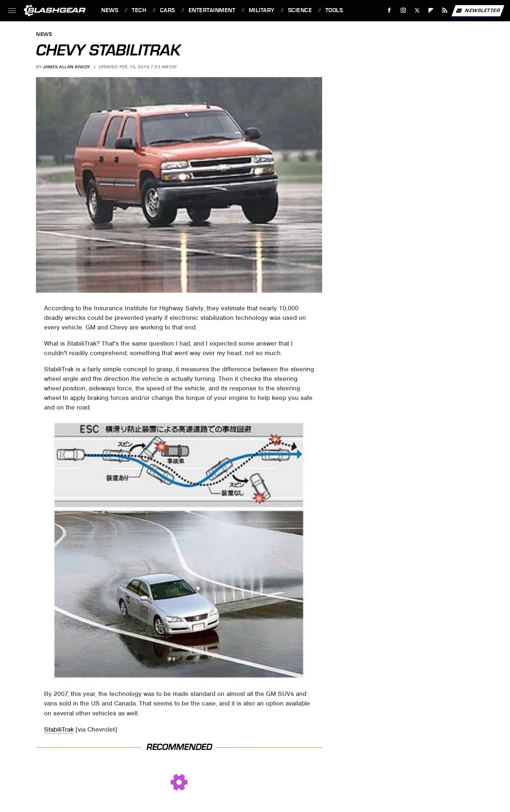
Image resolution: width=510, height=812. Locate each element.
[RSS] (445, 10)
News (110, 10)
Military (262, 10)
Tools (334, 10)
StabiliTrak (59, 729)
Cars (167, 10)
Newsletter (478, 11)
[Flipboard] (431, 10)
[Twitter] (417, 10)
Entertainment (212, 10)
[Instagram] (403, 10)
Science (300, 10)
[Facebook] (389, 10)
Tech (139, 10)
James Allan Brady (66, 67)
